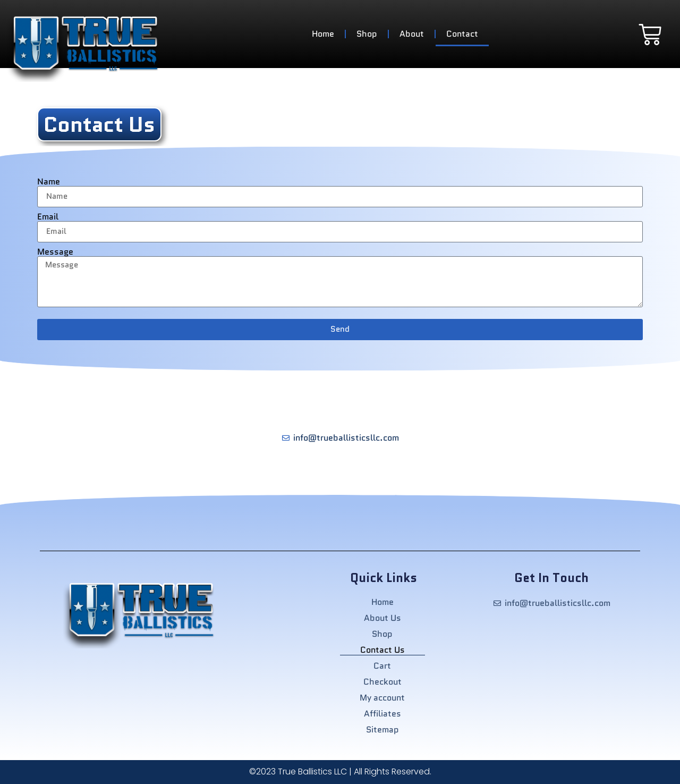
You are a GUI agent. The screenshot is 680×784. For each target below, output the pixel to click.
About (412, 34)
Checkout (382, 682)
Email (48, 217)
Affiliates (382, 714)
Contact (462, 34)
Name (49, 182)
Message (55, 252)
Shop (367, 34)
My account (382, 698)
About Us (382, 618)
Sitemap (382, 730)
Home (323, 34)
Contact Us (382, 650)
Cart (382, 666)
